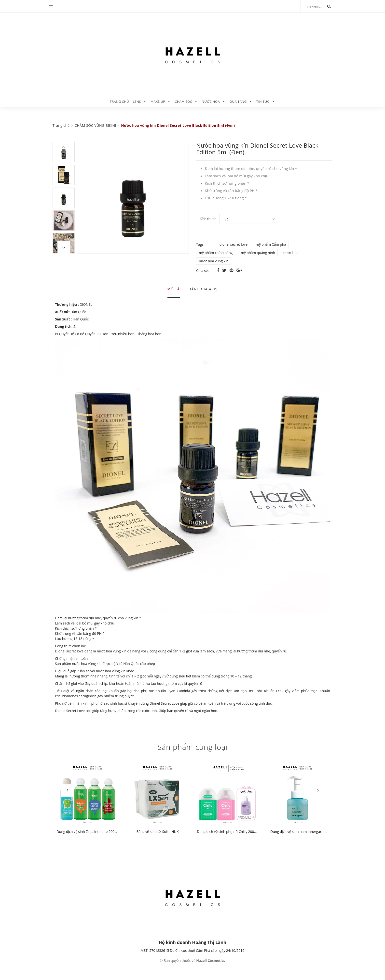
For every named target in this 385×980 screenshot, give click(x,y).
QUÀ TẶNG (238, 102)
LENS (137, 102)
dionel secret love (234, 244)
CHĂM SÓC (184, 102)
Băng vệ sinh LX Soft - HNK (157, 832)
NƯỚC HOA (211, 102)
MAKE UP (158, 102)
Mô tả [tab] (174, 289)
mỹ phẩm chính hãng (216, 253)
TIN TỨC (263, 102)
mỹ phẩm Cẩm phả (271, 244)
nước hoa (291, 253)
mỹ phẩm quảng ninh (258, 253)
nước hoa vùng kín (214, 261)
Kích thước (208, 219)
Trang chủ (119, 102)
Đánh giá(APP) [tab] (203, 289)
